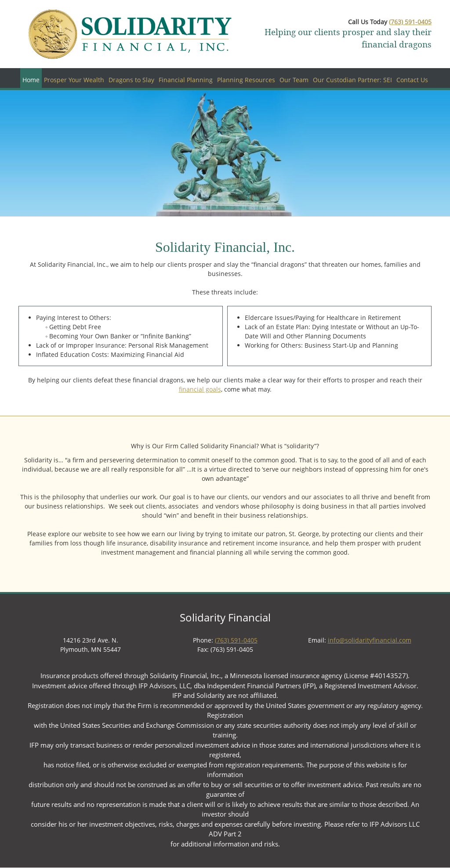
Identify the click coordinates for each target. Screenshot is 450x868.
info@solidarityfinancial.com (370, 640)
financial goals (200, 389)
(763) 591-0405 (410, 22)
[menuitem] (31, 78)
